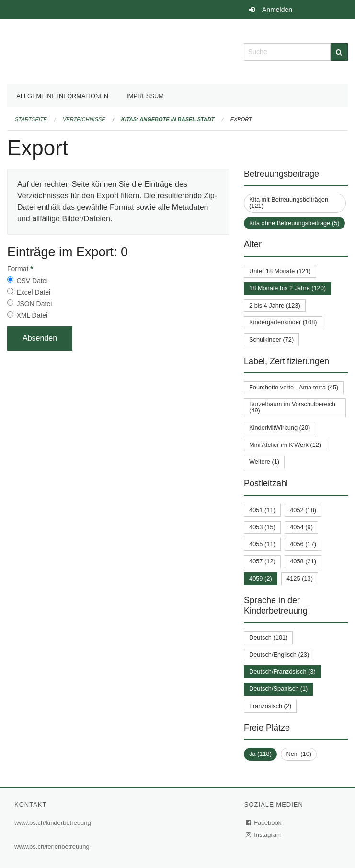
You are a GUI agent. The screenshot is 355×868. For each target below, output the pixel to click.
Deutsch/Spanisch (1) (278, 689)
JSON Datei (34, 304)
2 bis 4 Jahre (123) (275, 305)
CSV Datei (32, 281)
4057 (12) (262, 561)
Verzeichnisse (84, 119)
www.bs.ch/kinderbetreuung (53, 823)
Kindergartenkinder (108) (283, 322)
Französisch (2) (270, 706)
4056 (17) (303, 544)
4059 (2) (261, 578)
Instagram (264, 835)
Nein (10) (299, 754)
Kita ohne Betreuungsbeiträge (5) (294, 223)
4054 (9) (301, 527)
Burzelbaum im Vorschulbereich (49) (292, 407)
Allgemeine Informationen (62, 96)
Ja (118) (260, 754)
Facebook (264, 823)
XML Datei (32, 315)
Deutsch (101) (268, 637)
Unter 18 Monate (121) (280, 271)
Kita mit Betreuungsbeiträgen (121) (289, 203)
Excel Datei (33, 292)
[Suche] (339, 52)
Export (241, 119)
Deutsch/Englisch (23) (279, 655)
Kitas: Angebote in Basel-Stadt (168, 119)
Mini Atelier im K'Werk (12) (285, 445)
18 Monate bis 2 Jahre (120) (287, 288)
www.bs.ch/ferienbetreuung (52, 847)
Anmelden (277, 10)
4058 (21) (303, 561)
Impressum (145, 96)
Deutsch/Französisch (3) (282, 671)
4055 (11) (262, 544)
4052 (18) (303, 510)
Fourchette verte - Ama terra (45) (294, 387)
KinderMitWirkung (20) (280, 428)
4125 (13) (300, 578)
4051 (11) (262, 510)
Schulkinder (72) (271, 339)
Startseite (31, 119)
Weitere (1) (264, 462)
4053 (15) (262, 527)
